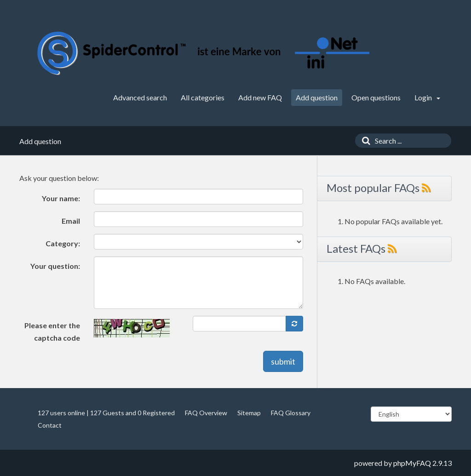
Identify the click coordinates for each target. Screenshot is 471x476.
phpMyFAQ (412, 463)
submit (283, 361)
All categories (203, 97)
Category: (63, 243)
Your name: (61, 198)
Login (427, 97)
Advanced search (140, 97)
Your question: (55, 266)
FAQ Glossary (291, 413)
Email (71, 221)
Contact (50, 425)
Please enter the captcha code (52, 331)
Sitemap (249, 413)
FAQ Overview (206, 413)
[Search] (364, 141)
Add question (317, 97)
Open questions (376, 97)
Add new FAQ (260, 97)
